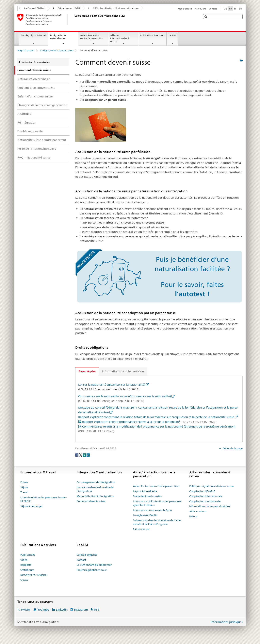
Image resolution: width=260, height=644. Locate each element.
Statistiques (27, 570)
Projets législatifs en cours (92, 570)
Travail (24, 492)
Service (24, 580)
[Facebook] (77, 455)
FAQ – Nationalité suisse (34, 157)
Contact (213, 9)
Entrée (24, 482)
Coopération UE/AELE (202, 491)
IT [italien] (235, 8)
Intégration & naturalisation (62, 38)
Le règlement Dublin (145, 515)
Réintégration (27, 122)
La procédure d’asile (145, 491)
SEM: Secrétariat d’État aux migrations (114, 8)
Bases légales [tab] (87, 371)
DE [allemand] (225, 8)
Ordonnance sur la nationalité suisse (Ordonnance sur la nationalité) (125, 396)
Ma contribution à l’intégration (95, 496)
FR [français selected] (230, 8)
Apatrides (24, 114)
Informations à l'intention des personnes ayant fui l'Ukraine (157, 503)
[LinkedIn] (88, 455)
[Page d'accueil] (74, 20)
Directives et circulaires (34, 575)
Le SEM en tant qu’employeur (94, 565)
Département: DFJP (67, 8)
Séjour (24, 487)
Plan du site (200, 9)
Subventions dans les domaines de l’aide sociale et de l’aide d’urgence (157, 522)
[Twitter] (81, 455)
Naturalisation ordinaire (34, 79)
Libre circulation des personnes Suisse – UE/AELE (44, 499)
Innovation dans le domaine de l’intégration (95, 489)
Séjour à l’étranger (31, 506)
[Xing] (85, 455)
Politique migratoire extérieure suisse (211, 486)
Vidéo (24, 560)
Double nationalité (30, 131)
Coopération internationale (206, 496)
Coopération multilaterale (205, 501)
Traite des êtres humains (147, 496)
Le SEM (172, 35)
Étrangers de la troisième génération (42, 105)
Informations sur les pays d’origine (210, 506)
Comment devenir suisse (91, 501)
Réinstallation (141, 529)
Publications (28, 555)
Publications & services (152, 35)
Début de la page (232, 448)
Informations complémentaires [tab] (123, 371)
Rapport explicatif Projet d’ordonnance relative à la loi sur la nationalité (149, 422)
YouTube (43, 610)
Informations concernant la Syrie (152, 510)
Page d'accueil (185, 9)
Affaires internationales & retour (120, 38)
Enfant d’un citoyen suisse (35, 96)
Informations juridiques (227, 622)
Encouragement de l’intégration (96, 482)
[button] (206, 17)
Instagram (81, 610)
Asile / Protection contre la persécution (92, 37)
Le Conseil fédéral (32, 8)
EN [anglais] (240, 8)
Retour (193, 516)
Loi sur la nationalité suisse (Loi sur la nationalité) (112, 385)
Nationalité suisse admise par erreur (42, 140)
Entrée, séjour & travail (34, 35)
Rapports (26, 565)
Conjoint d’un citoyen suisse (36, 88)
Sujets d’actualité (87, 555)
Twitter (26, 610)
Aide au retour (198, 511)
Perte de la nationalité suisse (37, 149)
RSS (97, 610)
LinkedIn (62, 610)
